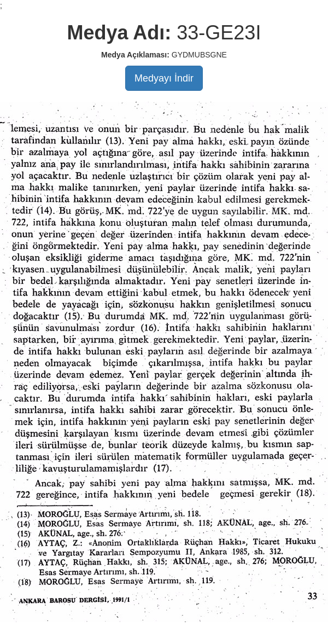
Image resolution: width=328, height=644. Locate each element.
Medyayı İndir (164, 78)
